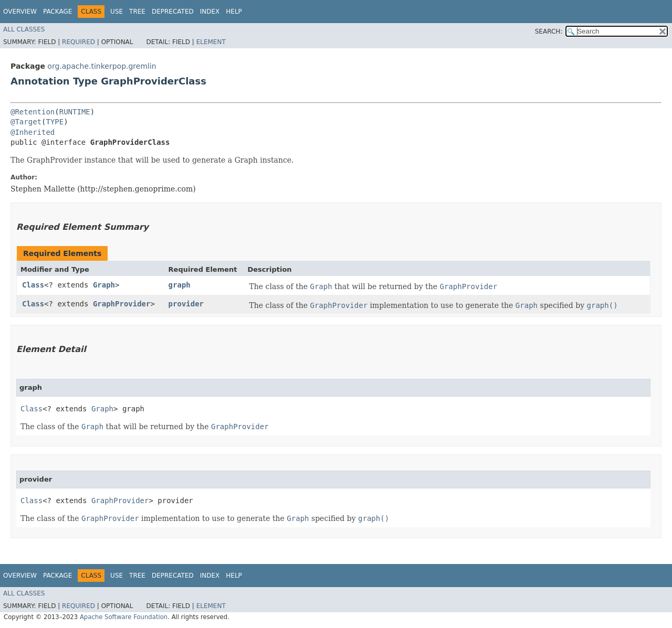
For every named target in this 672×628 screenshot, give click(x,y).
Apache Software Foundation (124, 617)
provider (186, 304)
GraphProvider (122, 304)
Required (78, 42)
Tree (137, 12)
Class (33, 285)
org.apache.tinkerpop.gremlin (102, 66)
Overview (20, 12)
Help (234, 12)
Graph (104, 285)
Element (211, 42)
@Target (26, 122)
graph (180, 285)
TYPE (55, 122)
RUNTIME (75, 112)
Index (210, 12)
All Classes (24, 29)
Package (57, 12)
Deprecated (173, 12)
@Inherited (33, 132)
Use (117, 12)
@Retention (33, 112)
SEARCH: (549, 31)
